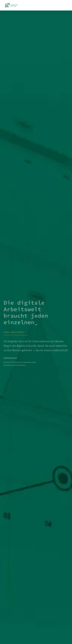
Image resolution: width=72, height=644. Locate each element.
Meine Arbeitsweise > (15, 333)
